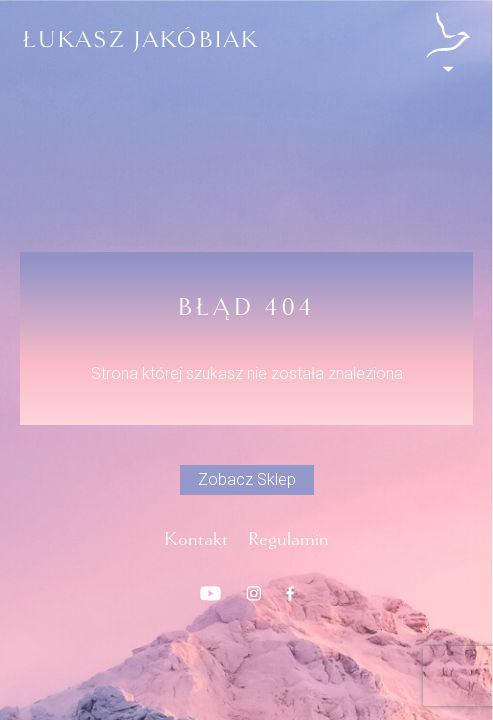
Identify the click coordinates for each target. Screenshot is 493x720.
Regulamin (288, 539)
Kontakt (196, 539)
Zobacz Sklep (247, 479)
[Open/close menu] (448, 42)
